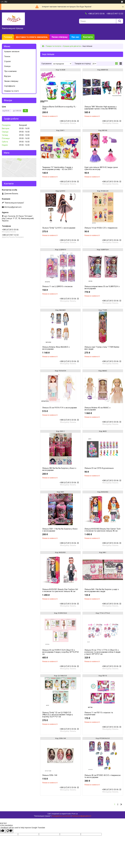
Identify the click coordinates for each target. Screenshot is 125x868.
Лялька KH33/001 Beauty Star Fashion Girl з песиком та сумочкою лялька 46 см (60, 590)
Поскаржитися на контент (61, 816)
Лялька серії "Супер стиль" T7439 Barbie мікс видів (102, 348)
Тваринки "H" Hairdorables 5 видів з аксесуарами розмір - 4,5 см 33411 (58, 168)
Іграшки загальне (12, 51)
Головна (8, 37)
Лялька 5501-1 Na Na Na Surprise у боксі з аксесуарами (60, 530)
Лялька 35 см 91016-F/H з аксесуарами (60, 408)
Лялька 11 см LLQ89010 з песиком (57, 286)
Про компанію (10, 71)
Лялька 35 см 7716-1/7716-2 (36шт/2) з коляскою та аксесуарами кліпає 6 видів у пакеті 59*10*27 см (102, 652)
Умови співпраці (60, 37)
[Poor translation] (9, 831)
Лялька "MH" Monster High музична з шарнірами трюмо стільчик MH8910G (101, 108)
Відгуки (7, 76)
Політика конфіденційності (81, 816)
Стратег (8, 61)
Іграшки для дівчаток (72, 46)
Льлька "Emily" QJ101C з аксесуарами (59, 228)
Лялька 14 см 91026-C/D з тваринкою (101, 228)
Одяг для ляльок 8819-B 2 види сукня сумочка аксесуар (101, 168)
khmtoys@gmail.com (13, 207)
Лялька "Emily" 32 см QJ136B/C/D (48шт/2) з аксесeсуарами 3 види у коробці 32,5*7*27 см (58, 715)
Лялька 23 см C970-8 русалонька (99, 468)
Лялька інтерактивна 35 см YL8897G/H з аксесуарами (102, 287)
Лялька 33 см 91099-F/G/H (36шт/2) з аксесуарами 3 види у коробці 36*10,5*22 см (60, 652)
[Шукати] (120, 21)
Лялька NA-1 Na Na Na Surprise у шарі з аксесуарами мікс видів (102, 590)
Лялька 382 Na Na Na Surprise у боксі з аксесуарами (59, 469)
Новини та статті (11, 91)
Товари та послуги (53, 46)
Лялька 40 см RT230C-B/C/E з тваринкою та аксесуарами (103, 776)
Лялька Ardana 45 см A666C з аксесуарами (97, 409)
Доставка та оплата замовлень (32, 37)
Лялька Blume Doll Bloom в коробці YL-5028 (59, 108)
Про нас (75, 37)
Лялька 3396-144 (50, 775)
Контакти (88, 37)
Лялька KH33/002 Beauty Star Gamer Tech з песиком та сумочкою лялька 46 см (102, 530)
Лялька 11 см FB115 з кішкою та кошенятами (99, 714)
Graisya (7, 66)
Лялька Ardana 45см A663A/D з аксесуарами (56, 348)
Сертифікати (10, 86)
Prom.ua (75, 814)
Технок (7, 56)
